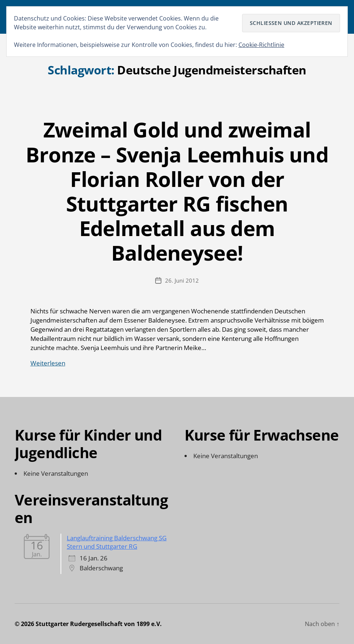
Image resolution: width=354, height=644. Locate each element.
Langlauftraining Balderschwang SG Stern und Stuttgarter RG (117, 542)
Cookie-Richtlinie (261, 45)
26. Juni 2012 (182, 280)
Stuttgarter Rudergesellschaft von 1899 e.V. (99, 624)
